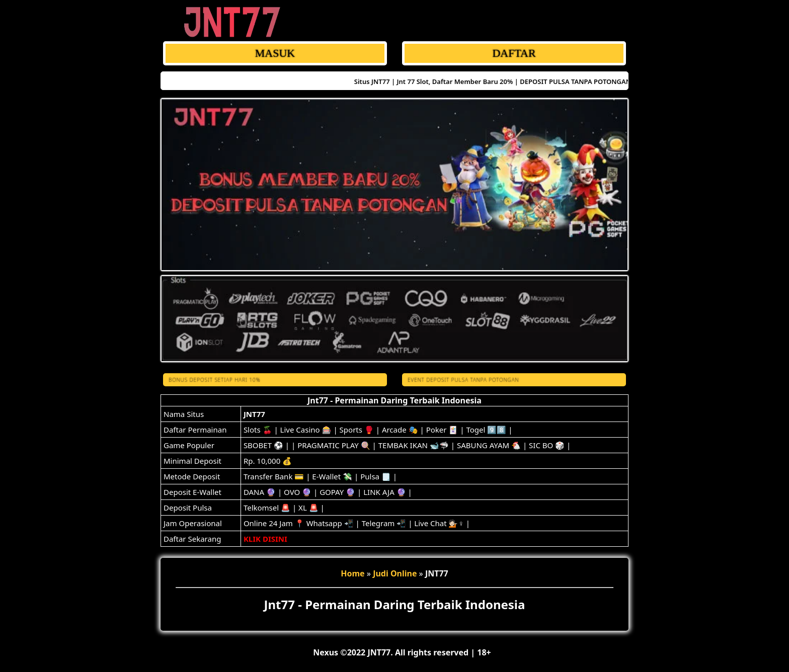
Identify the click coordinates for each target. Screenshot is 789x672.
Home (352, 573)
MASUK (275, 53)
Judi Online (395, 573)
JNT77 (254, 414)
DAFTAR (514, 53)
